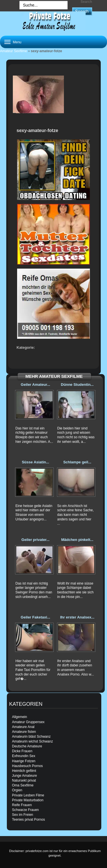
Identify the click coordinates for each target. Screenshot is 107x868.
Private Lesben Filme (28, 795)
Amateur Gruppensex (28, 722)
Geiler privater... (35, 540)
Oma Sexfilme (23, 785)
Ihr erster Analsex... (77, 617)
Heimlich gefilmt (24, 771)
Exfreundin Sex (24, 756)
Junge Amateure (24, 776)
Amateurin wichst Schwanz (32, 741)
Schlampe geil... (77, 462)
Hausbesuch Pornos (27, 766)
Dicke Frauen (22, 751)
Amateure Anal (23, 727)
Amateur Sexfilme (14, 51)
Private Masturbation (28, 800)
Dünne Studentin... (77, 385)
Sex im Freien (23, 815)
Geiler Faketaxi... (36, 617)
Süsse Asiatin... (35, 462)
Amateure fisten (24, 732)
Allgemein (20, 717)
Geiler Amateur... (36, 385)
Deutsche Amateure (27, 746)
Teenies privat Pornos (28, 820)
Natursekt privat (24, 780)
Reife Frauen (22, 805)
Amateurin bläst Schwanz (31, 737)
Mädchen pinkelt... (77, 540)
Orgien (17, 790)
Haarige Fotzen (24, 761)
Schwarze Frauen (25, 810)
